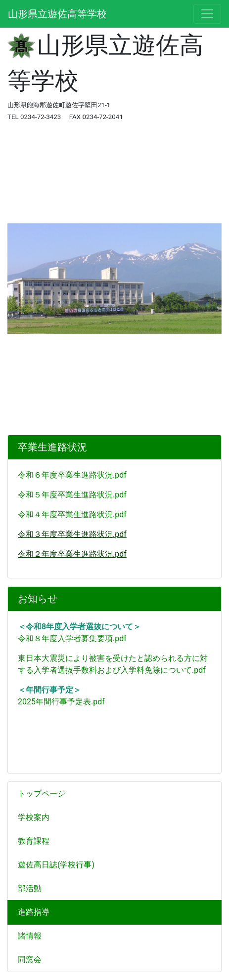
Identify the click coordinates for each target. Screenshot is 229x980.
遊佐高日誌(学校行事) (56, 865)
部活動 (30, 888)
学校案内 (38, 817)
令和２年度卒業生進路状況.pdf (72, 554)
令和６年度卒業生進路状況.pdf (72, 475)
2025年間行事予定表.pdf (61, 702)
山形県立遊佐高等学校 (57, 14)
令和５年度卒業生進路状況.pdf (72, 495)
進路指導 (34, 912)
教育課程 (38, 841)
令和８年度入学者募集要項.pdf (72, 638)
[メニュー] (207, 14)
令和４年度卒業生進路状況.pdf (72, 514)
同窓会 (30, 960)
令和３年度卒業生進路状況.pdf (72, 534)
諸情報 (34, 936)
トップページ (42, 794)
